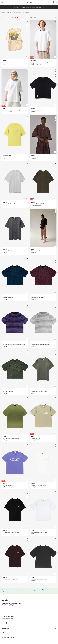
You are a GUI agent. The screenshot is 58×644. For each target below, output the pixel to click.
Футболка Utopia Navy (8, 298)
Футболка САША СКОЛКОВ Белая (39, 532)
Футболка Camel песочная (9, 62)
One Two (33, 155)
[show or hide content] (56, 629)
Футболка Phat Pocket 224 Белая (39, 485)
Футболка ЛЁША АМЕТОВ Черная (39, 579)
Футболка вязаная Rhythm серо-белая (40, 345)
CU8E (32, 437)
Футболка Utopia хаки (8, 392)
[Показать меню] (2, 3)
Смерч (33, 531)
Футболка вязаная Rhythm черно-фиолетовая (14, 345)
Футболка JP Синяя (8, 485)
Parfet (4, 60)
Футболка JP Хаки (36, 438)
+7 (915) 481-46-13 (8, 617)
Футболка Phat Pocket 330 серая (11, 204)
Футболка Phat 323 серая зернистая (40, 392)
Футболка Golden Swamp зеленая (11, 438)
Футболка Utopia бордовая (38, 298)
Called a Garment (7, 155)
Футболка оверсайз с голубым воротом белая (14, 110)
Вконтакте (48, 590)
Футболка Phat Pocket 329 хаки (39, 204)
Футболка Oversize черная (37, 110)
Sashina (33, 108)
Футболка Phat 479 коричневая (10, 579)
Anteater (5, 202)
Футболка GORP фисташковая (10, 157)
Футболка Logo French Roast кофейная (41, 157)
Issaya (4, 296)
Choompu (33, 60)
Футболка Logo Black (36, 251)
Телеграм (7, 592)
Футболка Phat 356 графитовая (10, 251)
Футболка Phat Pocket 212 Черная (11, 532)
